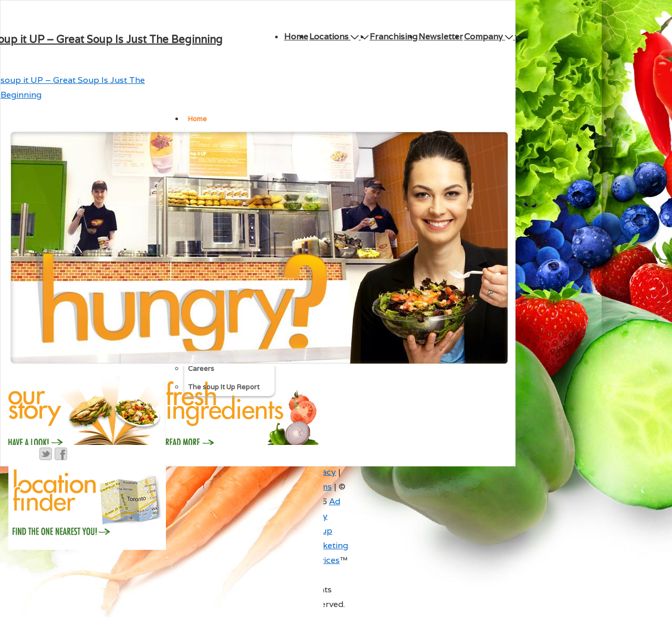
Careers (201, 369)
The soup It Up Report (224, 387)
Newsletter (441, 36)
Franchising (393, 36)
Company (490, 36)
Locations (335, 36)
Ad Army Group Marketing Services (327, 531)
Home (296, 36)
